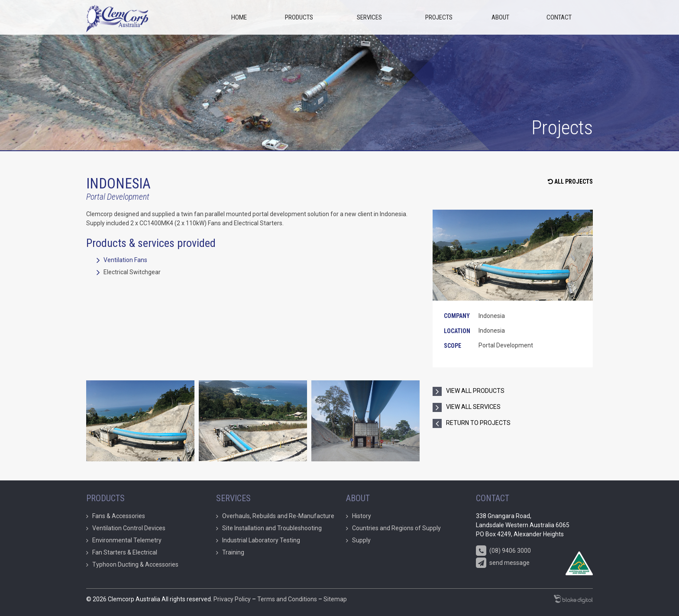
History (362, 516)
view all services (473, 407)
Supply (361, 540)
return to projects (478, 423)
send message (503, 563)
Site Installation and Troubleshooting (272, 528)
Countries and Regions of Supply (396, 528)
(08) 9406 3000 (503, 551)
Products (299, 17)
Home (239, 17)
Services (369, 17)
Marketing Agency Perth (573, 599)
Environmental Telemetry (127, 540)
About (500, 17)
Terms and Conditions (287, 599)
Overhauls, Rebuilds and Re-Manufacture (278, 516)
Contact (559, 17)
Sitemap (335, 599)
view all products (475, 391)
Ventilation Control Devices (129, 528)
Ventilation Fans (125, 260)
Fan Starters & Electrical (125, 552)
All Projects (570, 182)
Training (233, 552)
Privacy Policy (232, 599)
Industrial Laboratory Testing (261, 540)
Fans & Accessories (119, 516)
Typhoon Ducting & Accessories (135, 564)
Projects (439, 17)
